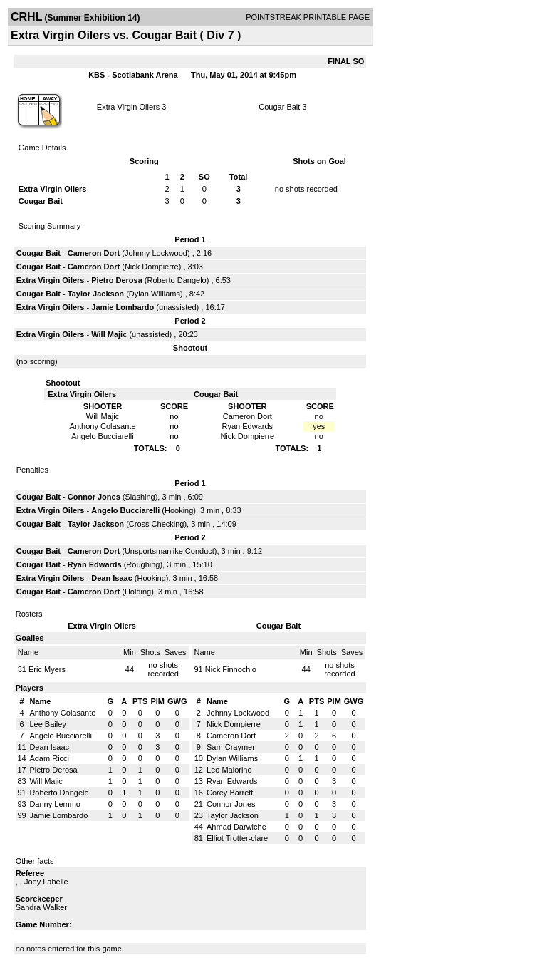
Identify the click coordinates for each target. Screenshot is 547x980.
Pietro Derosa (117, 280)
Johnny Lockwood (156, 253)
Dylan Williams (155, 294)
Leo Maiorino (229, 770)
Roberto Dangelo (177, 280)
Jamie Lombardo (123, 307)
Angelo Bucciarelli (125, 510)
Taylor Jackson (96, 294)
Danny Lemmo (55, 804)
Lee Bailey (47, 724)
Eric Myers (47, 669)
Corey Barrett (230, 793)
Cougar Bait (279, 107)
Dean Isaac (111, 578)
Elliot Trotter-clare (237, 838)
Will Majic (109, 334)
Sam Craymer (231, 747)
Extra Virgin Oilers (128, 107)
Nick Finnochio (231, 669)
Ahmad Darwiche (236, 827)
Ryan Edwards (95, 564)
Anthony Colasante (62, 713)
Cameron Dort (94, 253)
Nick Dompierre (152, 267)
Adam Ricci (49, 758)
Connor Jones (94, 497)
